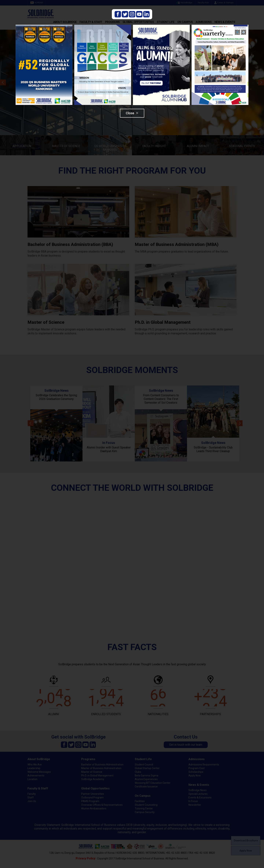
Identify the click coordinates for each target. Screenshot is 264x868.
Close (132, 113)
